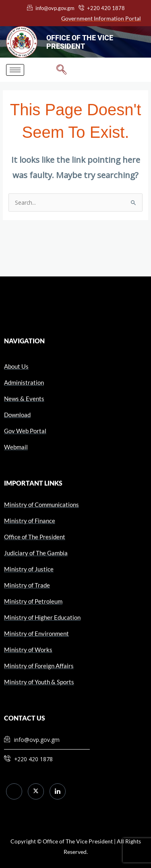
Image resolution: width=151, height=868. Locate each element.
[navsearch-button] (62, 70)
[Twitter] (36, 791)
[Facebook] (14, 791)
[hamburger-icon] (15, 70)
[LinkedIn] (58, 791)
